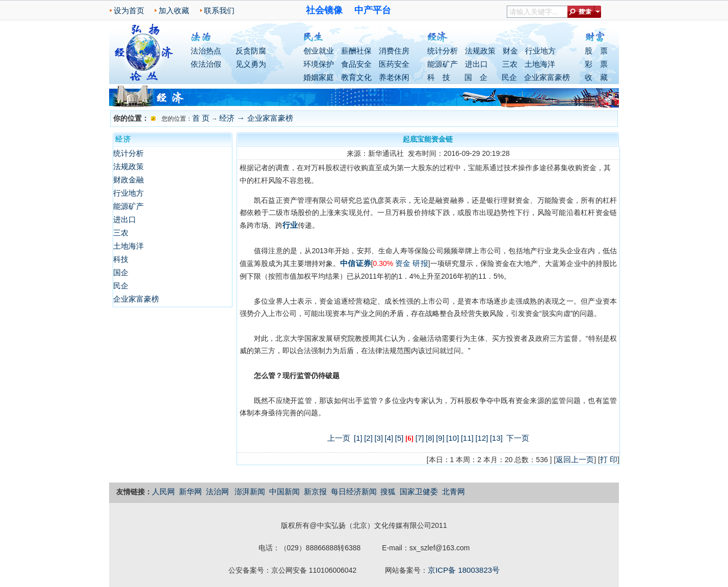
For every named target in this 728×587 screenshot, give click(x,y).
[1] (358, 438)
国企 (121, 272)
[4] (389, 438)
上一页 (339, 438)
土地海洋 (540, 64)
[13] (496, 438)
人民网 (163, 491)
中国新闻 (284, 491)
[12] (482, 438)
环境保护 (319, 64)
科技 (121, 259)
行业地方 (540, 51)
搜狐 (388, 491)
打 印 (609, 459)
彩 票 (596, 64)
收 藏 (596, 77)
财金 (510, 51)
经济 (227, 118)
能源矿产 (443, 64)
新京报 (315, 491)
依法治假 (206, 64)
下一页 (518, 438)
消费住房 (394, 51)
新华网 (190, 491)
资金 (403, 263)
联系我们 (219, 10)
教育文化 (356, 77)
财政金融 (128, 180)
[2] (368, 438)
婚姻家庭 (319, 77)
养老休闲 (394, 77)
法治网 (217, 491)
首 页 (201, 118)
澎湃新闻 (250, 491)
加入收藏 (174, 10)
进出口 (476, 64)
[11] (467, 438)
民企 (509, 77)
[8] (430, 438)
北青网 (453, 491)
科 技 (439, 77)
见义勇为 (251, 64)
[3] (379, 438)
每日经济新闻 (354, 491)
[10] (452, 438)
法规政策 (480, 51)
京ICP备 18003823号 (464, 570)
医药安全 (394, 64)
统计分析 (443, 51)
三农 (510, 64)
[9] (440, 438)
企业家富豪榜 (547, 77)
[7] (420, 438)
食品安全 (356, 64)
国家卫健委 (419, 491)
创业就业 (319, 51)
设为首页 (129, 10)
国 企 (476, 77)
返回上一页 (575, 459)
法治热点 (206, 51)
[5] (399, 438)
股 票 (596, 51)
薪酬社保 (356, 51)
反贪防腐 (251, 51)
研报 (420, 263)
